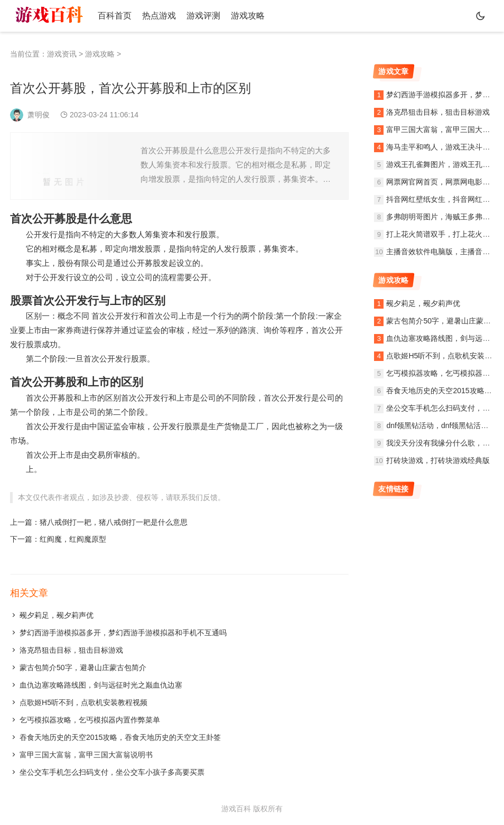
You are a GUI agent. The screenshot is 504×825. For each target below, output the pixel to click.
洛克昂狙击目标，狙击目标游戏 (71, 650)
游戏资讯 (62, 54)
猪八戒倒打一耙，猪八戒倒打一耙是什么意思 (114, 522)
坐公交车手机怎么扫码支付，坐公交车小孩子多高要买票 (112, 772)
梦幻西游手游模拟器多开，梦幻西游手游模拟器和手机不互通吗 (123, 633)
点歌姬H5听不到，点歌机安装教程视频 (83, 702)
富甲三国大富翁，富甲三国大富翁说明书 (86, 755)
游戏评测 (203, 16)
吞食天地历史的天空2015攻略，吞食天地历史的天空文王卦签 (120, 737)
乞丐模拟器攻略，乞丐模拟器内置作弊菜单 (90, 720)
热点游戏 (159, 16)
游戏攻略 (248, 16)
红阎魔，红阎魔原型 (73, 539)
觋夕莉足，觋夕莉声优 (57, 615)
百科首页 (115, 16)
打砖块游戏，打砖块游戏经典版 (438, 460)
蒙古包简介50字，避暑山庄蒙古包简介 (83, 668)
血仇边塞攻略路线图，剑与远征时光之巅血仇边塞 (101, 685)
